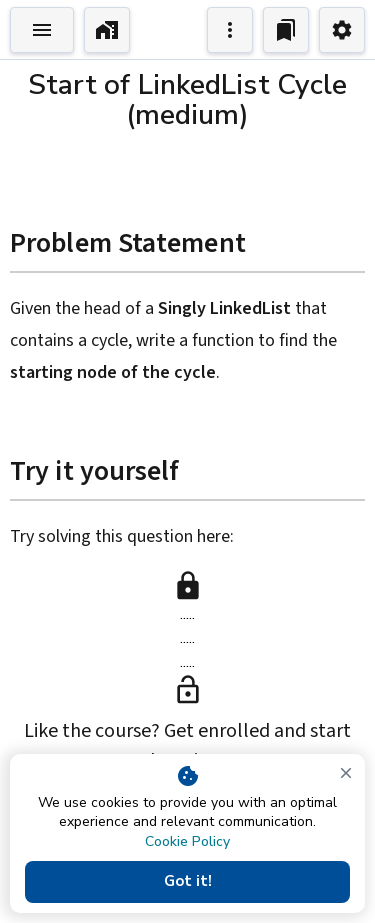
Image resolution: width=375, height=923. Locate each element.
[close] (346, 773)
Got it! (187, 882)
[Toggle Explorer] (42, 30)
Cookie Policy (187, 841)
